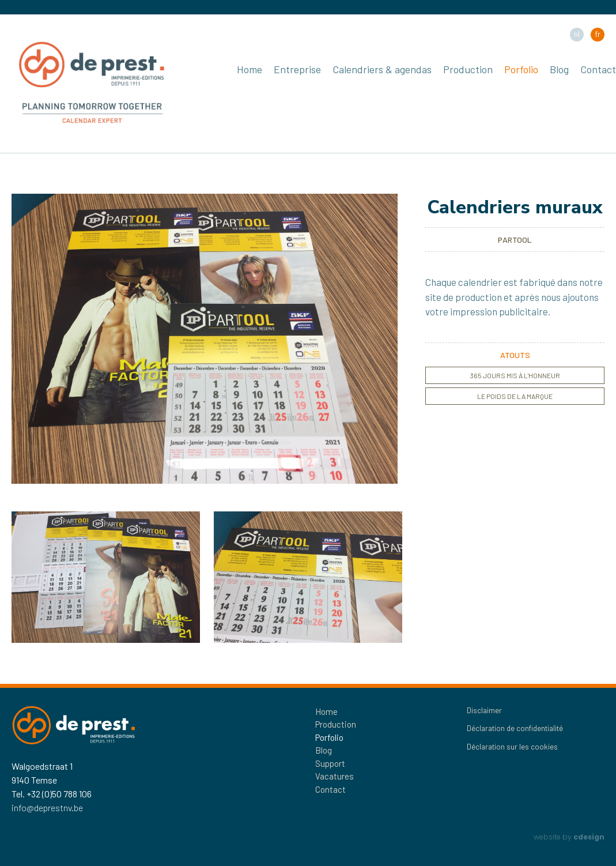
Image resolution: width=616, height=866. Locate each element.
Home (250, 69)
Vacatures (335, 776)
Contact (598, 69)
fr (598, 34)
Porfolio (521, 69)
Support (330, 763)
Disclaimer (484, 710)
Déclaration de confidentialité (515, 728)
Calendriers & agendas (382, 69)
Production (468, 69)
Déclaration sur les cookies (512, 747)
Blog (559, 69)
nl (577, 34)
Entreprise (297, 69)
